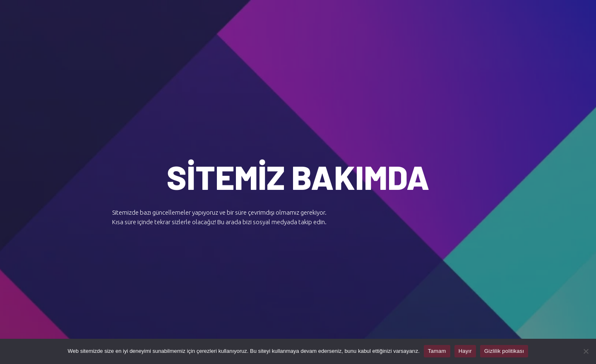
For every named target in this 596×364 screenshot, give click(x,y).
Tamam (437, 351)
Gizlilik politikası (504, 351)
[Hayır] (586, 351)
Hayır (465, 351)
